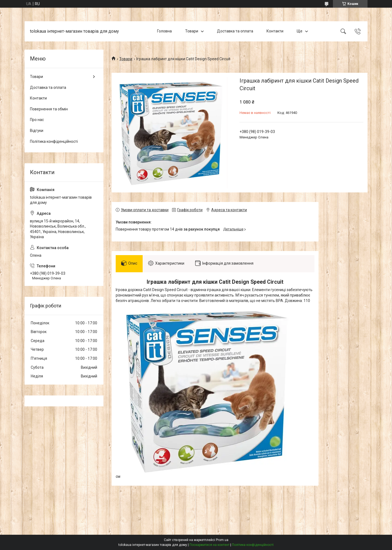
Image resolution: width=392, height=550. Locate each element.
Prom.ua (222, 540)
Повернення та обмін (49, 109)
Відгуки (37, 131)
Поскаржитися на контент (209, 545)
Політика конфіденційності (54, 141)
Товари (192, 31)
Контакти (275, 31)
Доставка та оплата (235, 31)
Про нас (37, 120)
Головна (164, 31)
